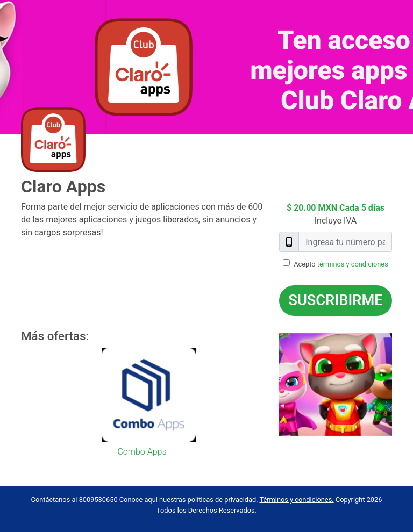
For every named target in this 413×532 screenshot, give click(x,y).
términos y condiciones (353, 264)
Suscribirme (335, 300)
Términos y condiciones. (296, 499)
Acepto (341, 264)
